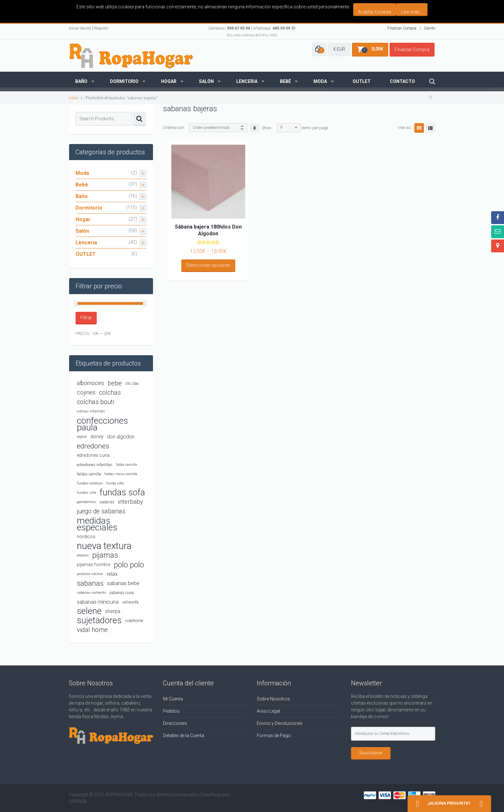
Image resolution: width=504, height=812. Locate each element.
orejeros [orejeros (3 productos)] (83, 555)
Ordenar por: (174, 127)
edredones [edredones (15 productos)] (93, 446)
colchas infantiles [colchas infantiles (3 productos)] (91, 411)
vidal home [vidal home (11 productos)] (92, 630)
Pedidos (171, 711)
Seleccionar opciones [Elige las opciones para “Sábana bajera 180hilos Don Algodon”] (208, 265)
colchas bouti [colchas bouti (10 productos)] (95, 402)
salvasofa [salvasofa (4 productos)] (130, 602)
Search (139, 119)
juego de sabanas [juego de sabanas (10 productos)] (101, 511)
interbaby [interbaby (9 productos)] (130, 502)
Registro (101, 28)
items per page (315, 128)
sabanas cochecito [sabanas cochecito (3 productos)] (91, 593)
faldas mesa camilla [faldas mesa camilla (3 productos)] (121, 474)
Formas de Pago (274, 735)
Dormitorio (124, 81)
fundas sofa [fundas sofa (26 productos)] (122, 493)
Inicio (73, 98)
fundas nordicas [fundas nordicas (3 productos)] (90, 483)
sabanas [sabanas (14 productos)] (90, 583)
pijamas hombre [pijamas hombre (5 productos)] (94, 564)
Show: (267, 128)
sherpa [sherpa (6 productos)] (113, 611)
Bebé (285, 81)
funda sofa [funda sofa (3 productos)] (115, 483)
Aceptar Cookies (375, 12)
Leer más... (412, 12)
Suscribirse (371, 753)
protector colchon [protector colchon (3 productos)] (90, 574)
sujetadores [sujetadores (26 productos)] (99, 621)
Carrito (430, 28)
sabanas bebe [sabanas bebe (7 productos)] (123, 583)
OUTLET (86, 254)
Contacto (402, 81)
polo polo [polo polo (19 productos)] (129, 565)
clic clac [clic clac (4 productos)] (132, 383)
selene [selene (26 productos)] (89, 611)
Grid (419, 128)
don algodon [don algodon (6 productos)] (121, 437)
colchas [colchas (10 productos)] (110, 393)
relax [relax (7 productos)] (112, 574)
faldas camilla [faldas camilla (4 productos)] (89, 474)
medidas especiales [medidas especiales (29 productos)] (97, 524)
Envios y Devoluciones (280, 723)
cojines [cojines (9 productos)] (86, 392)
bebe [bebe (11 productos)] (115, 383)
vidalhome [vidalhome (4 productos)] (134, 621)
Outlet (362, 81)
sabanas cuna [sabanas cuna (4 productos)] (122, 593)
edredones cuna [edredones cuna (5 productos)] (93, 455)
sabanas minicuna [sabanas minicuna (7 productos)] (98, 602)
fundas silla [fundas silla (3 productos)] (86, 493)
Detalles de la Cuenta (184, 735)
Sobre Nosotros (273, 699)
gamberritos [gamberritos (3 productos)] (86, 502)
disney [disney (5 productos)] (97, 437)
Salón (206, 81)
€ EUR (339, 49)
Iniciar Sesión (80, 28)
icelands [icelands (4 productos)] (107, 502)
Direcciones (175, 723)
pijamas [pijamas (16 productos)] (105, 555)
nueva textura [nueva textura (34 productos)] (104, 546)
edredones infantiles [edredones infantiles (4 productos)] (95, 465)
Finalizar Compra (402, 28)
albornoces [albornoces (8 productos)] (90, 383)
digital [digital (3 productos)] (82, 437)
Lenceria (247, 81)
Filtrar (86, 318)
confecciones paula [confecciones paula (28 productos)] (102, 424)
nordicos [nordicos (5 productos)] (86, 537)
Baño (81, 81)
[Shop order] (218, 128)
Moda (320, 81)
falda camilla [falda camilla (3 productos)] (126, 465)
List (430, 128)
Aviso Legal (268, 711)
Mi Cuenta (173, 699)
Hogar (169, 81)
